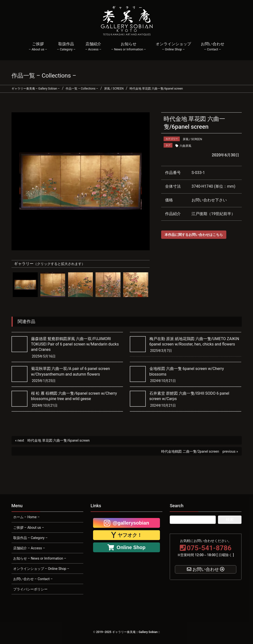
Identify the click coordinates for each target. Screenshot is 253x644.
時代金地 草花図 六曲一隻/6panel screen (59, 440)
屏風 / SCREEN (192, 139)
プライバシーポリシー (30, 589)
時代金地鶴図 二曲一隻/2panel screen (190, 451)
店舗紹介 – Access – (29, 548)
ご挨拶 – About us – (29, 528)
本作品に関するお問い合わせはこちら (194, 235)
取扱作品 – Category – (30, 538)
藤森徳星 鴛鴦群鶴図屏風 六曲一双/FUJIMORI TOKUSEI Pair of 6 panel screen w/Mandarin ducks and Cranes (75, 344)
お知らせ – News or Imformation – (40, 558)
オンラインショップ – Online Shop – (41, 569)
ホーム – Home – (26, 517)
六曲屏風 (185, 146)
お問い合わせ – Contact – (33, 579)
